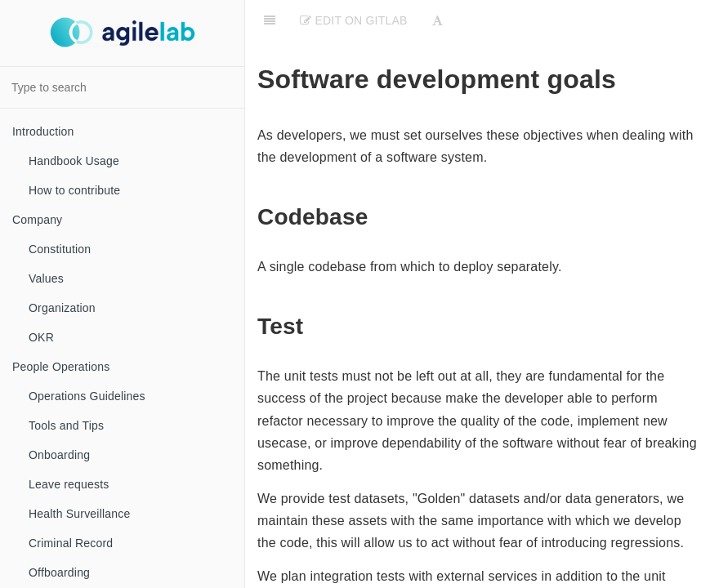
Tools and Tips (66, 425)
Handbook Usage (74, 161)
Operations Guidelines (87, 396)
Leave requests (69, 484)
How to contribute (74, 190)
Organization (62, 308)
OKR (41, 337)
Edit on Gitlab (353, 20)
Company (37, 220)
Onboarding (59, 455)
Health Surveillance (79, 514)
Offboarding (59, 572)
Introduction (43, 131)
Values (46, 278)
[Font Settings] (438, 20)
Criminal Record (71, 543)
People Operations (61, 367)
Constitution (60, 249)
